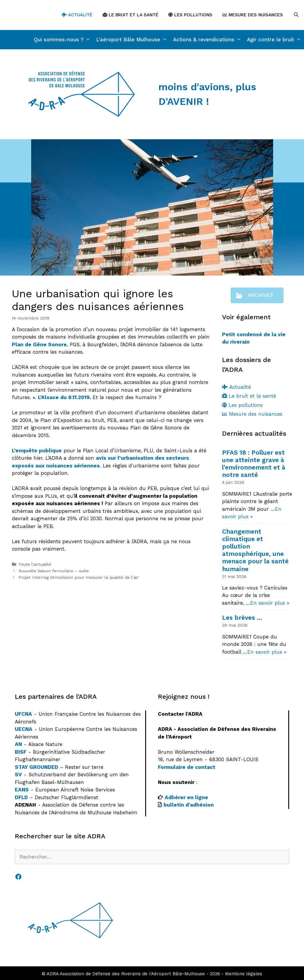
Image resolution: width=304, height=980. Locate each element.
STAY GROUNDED (37, 767)
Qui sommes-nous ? (64, 40)
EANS (22, 790)
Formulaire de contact (187, 767)
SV (18, 774)
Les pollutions (190, 15)
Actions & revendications (209, 40)
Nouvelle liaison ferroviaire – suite (54, 571)
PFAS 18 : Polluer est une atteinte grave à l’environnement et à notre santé (254, 464)
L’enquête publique (37, 451)
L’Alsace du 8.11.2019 (64, 397)
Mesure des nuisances (253, 15)
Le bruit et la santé (130, 15)
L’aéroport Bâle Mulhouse (133, 40)
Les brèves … (242, 618)
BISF (21, 752)
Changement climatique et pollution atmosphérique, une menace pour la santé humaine (255, 550)
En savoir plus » (270, 603)
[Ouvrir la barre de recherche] (296, 15)
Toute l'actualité (35, 564)
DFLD (21, 797)
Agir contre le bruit (275, 40)
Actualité (77, 15)
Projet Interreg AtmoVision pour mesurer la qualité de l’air (79, 577)
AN (18, 744)
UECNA (24, 729)
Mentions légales (244, 974)
